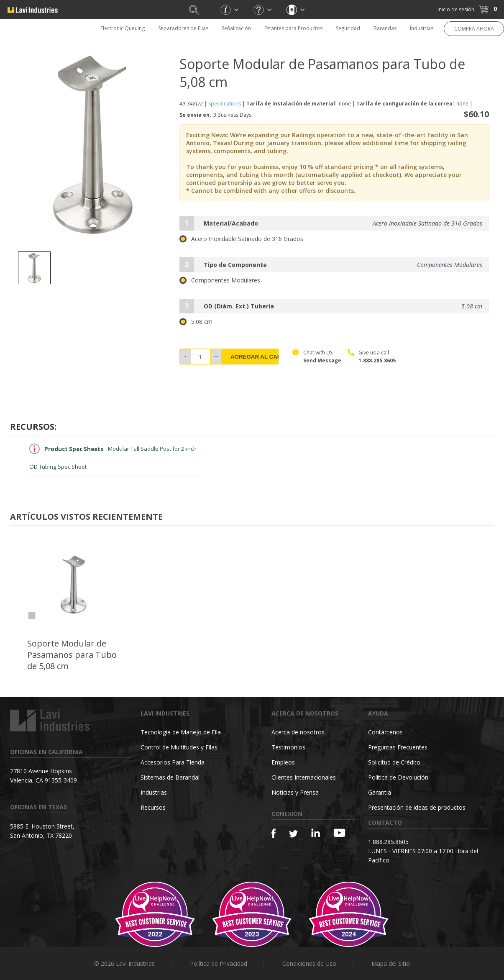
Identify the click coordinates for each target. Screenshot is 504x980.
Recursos (153, 807)
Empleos (283, 762)
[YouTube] (339, 833)
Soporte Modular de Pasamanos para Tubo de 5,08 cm (72, 655)
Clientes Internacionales (304, 777)
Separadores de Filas (183, 28)
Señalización (236, 28)
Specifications (225, 104)
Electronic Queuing (123, 28)
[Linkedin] (316, 833)
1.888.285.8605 (377, 360)
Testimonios (288, 747)
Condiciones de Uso (309, 963)
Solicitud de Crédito (394, 762)
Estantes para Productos (293, 28)
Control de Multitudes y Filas (179, 747)
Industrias (422, 28)
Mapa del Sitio (391, 963)
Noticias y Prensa (295, 792)
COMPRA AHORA (474, 29)
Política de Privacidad (219, 963)
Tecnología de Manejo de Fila (181, 732)
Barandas (385, 28)
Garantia (380, 792)
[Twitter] (293, 834)
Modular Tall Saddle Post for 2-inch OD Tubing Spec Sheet (113, 457)
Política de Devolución (398, 777)
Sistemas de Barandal (170, 777)
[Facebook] (274, 833)
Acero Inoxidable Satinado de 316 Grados (241, 239)
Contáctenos (385, 732)
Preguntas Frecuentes (398, 747)
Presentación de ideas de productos (417, 807)
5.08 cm (196, 322)
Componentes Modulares (220, 280)
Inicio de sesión (456, 9)
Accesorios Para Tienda (173, 762)
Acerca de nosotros (298, 732)
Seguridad (348, 28)
